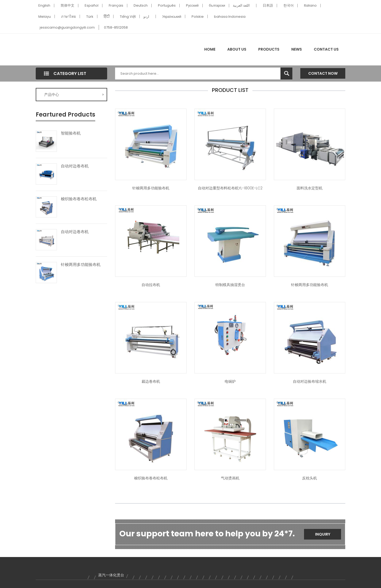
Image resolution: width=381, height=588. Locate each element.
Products (269, 49)
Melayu (45, 17)
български (217, 5)
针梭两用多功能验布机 (81, 265)
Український (172, 17)
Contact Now (323, 73)
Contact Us (326, 49)
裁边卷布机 (151, 381)
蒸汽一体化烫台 (111, 575)
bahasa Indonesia (230, 17)
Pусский (192, 5)
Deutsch (141, 5)
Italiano (310, 5)
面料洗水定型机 (310, 188)
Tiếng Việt (128, 17)
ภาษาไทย (69, 17)
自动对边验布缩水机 (310, 381)
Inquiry (323, 534)
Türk (90, 17)
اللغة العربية (241, 5)
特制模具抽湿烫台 (230, 285)
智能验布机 (71, 133)
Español (92, 5)
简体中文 (67, 5)
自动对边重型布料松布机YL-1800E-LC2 (230, 188)
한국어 (289, 5)
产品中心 (74, 95)
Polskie (198, 17)
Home (210, 49)
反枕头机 (310, 478)
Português (167, 5)
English (44, 5)
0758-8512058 (116, 27)
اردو (146, 17)
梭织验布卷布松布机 (79, 199)
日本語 (268, 5)
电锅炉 (230, 381)
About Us (237, 49)
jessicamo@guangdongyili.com (67, 27)
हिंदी (107, 17)
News (297, 49)
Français (116, 5)
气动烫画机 (230, 478)
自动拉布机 (151, 285)
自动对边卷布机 (75, 166)
